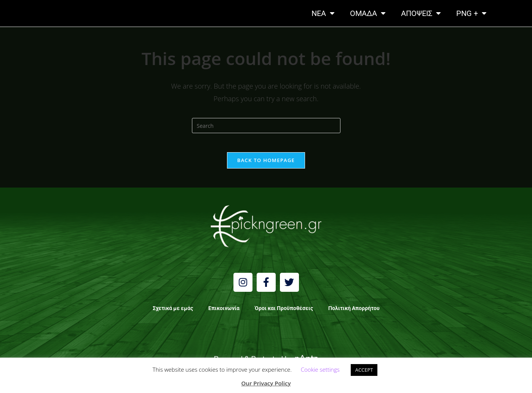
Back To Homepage (266, 164)
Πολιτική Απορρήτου (354, 312)
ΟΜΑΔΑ (368, 13)
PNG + (471, 13)
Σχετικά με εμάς (173, 312)
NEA (323, 13)
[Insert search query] (266, 126)
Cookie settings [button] (320, 369)
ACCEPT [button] (364, 370)
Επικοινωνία (224, 312)
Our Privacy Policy (266, 383)
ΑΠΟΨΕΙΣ (421, 13)
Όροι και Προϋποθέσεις (284, 312)
